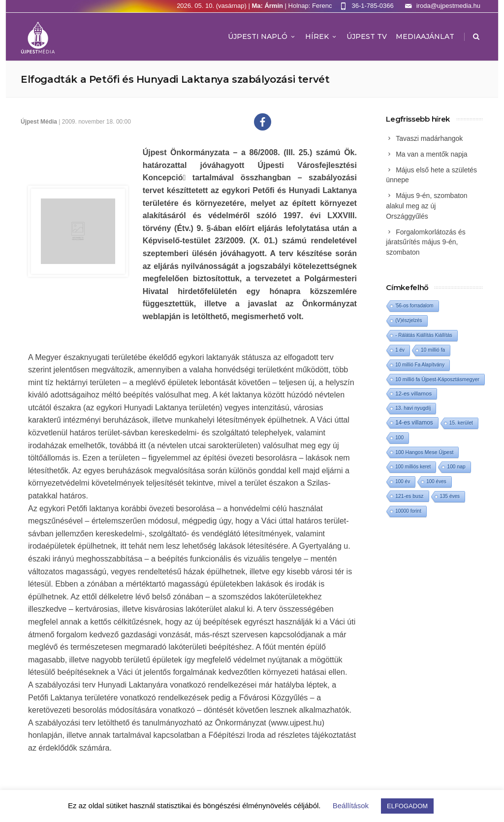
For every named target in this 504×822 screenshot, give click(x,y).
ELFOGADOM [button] (407, 806)
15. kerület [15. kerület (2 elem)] (461, 423)
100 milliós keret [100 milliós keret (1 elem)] (413, 467)
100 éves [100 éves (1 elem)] (436, 481)
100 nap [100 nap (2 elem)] (456, 467)
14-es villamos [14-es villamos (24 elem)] (414, 423)
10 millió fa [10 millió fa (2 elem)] (433, 350)
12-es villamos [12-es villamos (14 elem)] (413, 393)
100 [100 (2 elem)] (399, 438)
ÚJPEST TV (367, 36)
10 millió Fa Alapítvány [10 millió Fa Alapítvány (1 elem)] (420, 365)
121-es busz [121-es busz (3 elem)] (409, 496)
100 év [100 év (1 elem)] (403, 481)
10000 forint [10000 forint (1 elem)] (408, 511)
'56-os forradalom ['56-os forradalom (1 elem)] (414, 306)
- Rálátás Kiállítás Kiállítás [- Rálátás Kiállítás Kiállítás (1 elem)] (424, 335)
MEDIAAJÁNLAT (425, 36)
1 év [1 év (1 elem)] (400, 350)
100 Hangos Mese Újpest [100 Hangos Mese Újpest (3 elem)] (424, 452)
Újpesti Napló (262, 36)
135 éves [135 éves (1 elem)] (450, 496)
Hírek (321, 36)
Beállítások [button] (351, 806)
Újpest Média (39, 122)
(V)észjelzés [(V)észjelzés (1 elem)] (409, 320)
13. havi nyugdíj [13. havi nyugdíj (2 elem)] (413, 408)
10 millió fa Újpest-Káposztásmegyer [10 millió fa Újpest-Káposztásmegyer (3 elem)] (437, 379)
